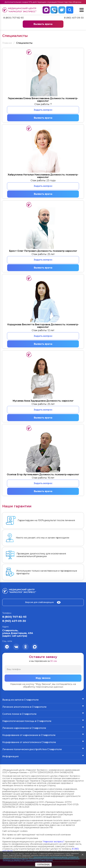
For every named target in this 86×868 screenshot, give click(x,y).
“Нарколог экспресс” (53, 844)
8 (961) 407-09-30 (74, 18)
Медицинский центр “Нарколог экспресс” (20, 10)
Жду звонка (43, 680)
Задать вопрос (43, 110)
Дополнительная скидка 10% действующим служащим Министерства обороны (43, 2)
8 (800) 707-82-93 (14, 18)
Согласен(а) (43, 865)
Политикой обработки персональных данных (50, 857)
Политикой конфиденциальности (67, 859)
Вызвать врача (43, 24)
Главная (7, 43)
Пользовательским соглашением (41, 859)
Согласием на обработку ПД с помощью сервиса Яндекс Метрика (28, 860)
